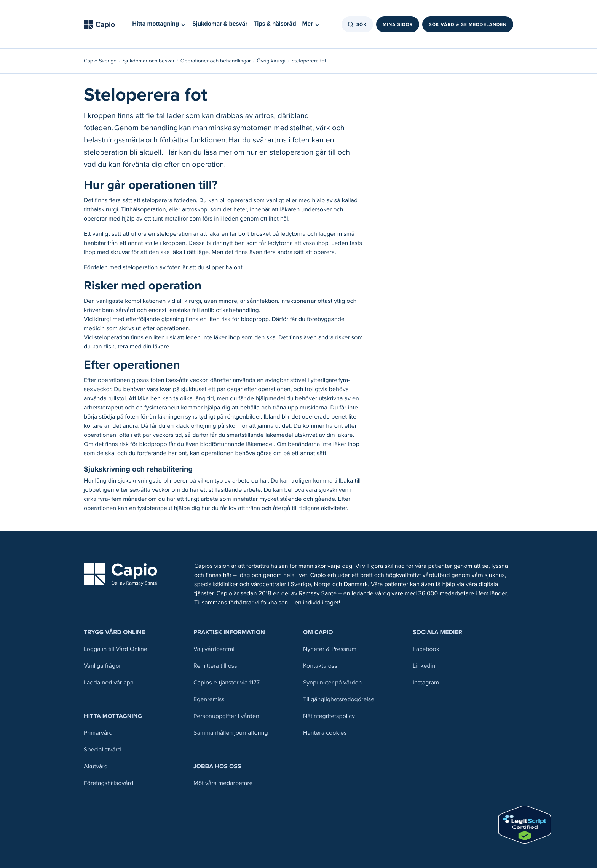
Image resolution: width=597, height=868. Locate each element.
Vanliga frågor (102, 666)
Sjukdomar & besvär (220, 24)
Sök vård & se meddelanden (468, 24)
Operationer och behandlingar (216, 61)
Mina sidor (398, 24)
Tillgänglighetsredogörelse (339, 699)
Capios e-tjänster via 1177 (227, 683)
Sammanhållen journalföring (231, 733)
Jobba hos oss (217, 766)
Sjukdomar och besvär (149, 61)
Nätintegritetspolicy (329, 716)
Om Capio (318, 632)
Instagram (426, 683)
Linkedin (424, 666)
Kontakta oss (320, 666)
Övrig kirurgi (271, 61)
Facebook (426, 649)
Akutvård (96, 766)
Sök (357, 24)
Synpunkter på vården (332, 683)
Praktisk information (229, 632)
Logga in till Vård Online (116, 649)
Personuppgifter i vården (226, 716)
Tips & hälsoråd (275, 24)
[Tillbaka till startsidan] (102, 24)
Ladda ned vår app (109, 683)
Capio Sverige (100, 61)
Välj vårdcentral (214, 649)
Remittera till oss (215, 666)
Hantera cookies (325, 733)
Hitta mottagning (113, 716)
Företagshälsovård (109, 783)
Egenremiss (209, 699)
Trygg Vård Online (114, 632)
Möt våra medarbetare (223, 783)
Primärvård (98, 733)
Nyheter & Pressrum (330, 649)
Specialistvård (102, 750)
